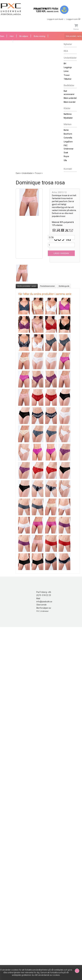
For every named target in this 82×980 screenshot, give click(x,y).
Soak (66, 153)
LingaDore (68, 142)
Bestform (68, 134)
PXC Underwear (69, 147)
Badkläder (69, 85)
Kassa (76, 27)
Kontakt (68, 169)
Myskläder (68, 118)
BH (65, 64)
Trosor (67, 75)
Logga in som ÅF (73, 19)
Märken (68, 124)
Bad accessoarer (69, 93)
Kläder (67, 108)
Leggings (68, 67)
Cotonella (68, 138)
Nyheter (68, 44)
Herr (12, 36)
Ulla (65, 160)
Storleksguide (64, 286)
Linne (66, 71)
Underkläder (70, 58)
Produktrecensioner (47, 286)
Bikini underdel (70, 98)
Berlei (66, 130)
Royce (66, 156)
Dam (2, 36)
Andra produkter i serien (27, 286)
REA (66, 51)
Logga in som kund (55, 19)
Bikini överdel (70, 102)
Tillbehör (68, 79)
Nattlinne (68, 114)
